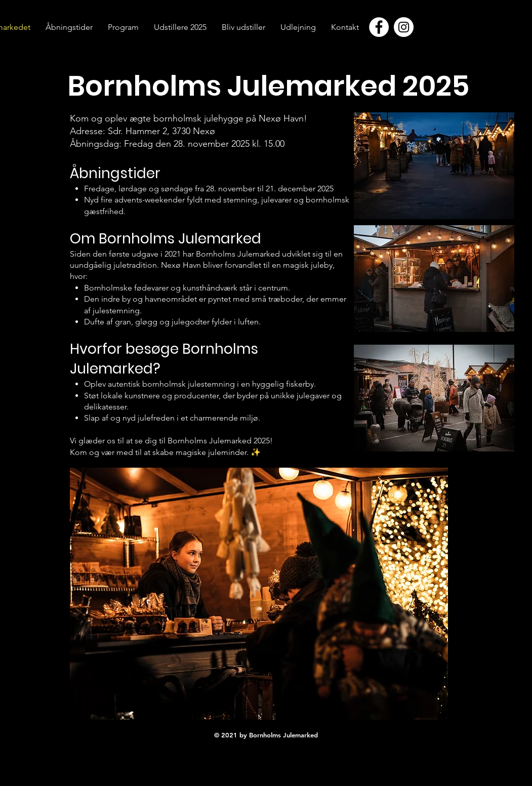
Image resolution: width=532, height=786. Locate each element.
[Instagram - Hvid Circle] (404, 27)
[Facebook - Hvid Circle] (379, 27)
